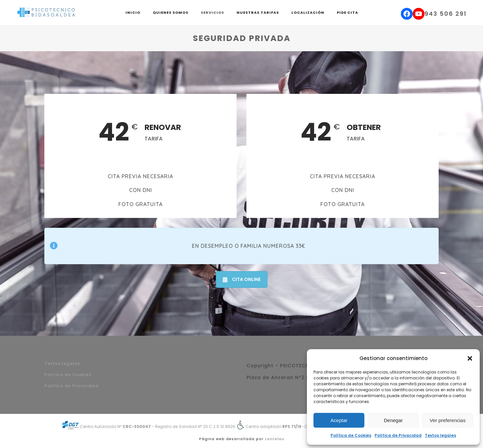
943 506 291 (446, 14)
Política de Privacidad (398, 435)
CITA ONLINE (242, 279)
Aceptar (339, 420)
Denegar (393, 420)
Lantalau (275, 439)
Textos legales (440, 435)
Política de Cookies (351, 435)
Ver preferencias (448, 420)
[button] (470, 358)
